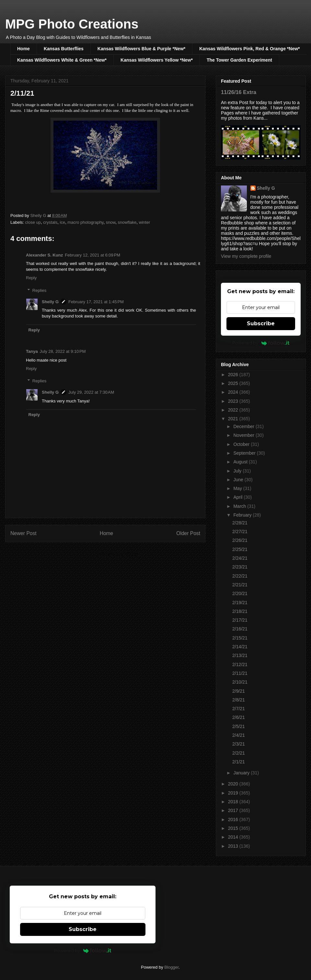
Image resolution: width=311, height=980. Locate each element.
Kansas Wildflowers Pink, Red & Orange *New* (249, 49)
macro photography (85, 222)
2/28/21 (240, 523)
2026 (234, 375)
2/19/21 (240, 603)
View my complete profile (246, 256)
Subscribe (261, 323)
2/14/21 (240, 647)
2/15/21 (240, 638)
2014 (234, 837)
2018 (234, 802)
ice (63, 222)
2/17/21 (240, 620)
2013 (234, 846)
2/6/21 (239, 717)
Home (23, 49)
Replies (39, 290)
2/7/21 (239, 709)
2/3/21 (239, 744)
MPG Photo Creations (72, 24)
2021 (234, 419)
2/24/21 (240, 558)
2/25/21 (240, 549)
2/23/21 (240, 567)
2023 (234, 401)
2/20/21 (240, 593)
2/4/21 (239, 735)
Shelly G (50, 302)
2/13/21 (240, 655)
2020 (234, 784)
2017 (234, 810)
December (244, 426)
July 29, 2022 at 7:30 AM (91, 392)
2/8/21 (239, 700)
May (238, 488)
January (242, 773)
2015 (234, 828)
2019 (234, 793)
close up (33, 222)
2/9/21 (239, 691)
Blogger (171, 967)
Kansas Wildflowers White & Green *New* (62, 60)
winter (145, 222)
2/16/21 (240, 629)
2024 (234, 392)
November (244, 435)
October (242, 444)
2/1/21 (239, 762)
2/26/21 (240, 540)
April (238, 497)
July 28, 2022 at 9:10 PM (63, 351)
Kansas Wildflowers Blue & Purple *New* (141, 49)
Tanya (32, 351)
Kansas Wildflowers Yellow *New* (157, 60)
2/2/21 (239, 753)
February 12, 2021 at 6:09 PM (92, 255)
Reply (31, 278)
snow (111, 222)
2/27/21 (240, 532)
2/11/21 (240, 673)
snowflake (127, 222)
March (240, 506)
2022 (234, 410)
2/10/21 (240, 682)
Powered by (261, 343)
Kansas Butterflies (64, 49)
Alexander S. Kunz (44, 255)
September (245, 453)
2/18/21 (240, 611)
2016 (234, 819)
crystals (50, 222)
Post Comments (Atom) (118, 554)
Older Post (188, 533)
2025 (234, 383)
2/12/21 (240, 664)
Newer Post (23, 533)
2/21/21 (240, 585)
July (238, 471)
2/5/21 (239, 726)
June (239, 480)
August (241, 462)
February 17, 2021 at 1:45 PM (96, 302)
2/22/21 (240, 576)
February (243, 515)
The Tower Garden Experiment (239, 60)
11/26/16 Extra (239, 92)
